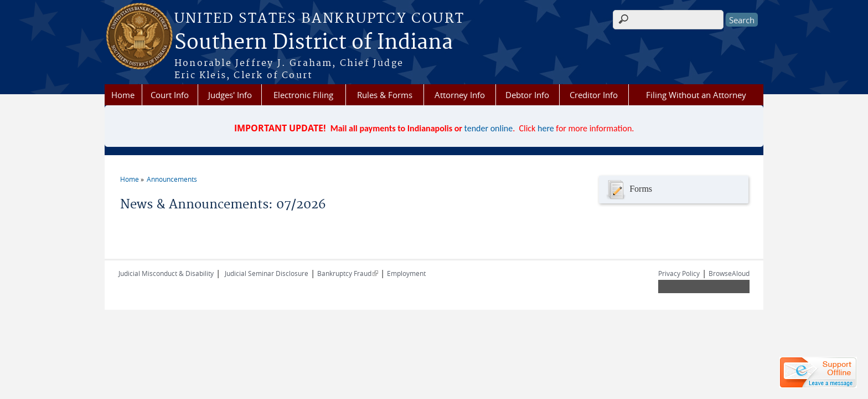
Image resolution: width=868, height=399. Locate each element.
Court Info (170, 95)
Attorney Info (460, 95)
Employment (406, 273)
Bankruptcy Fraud (348, 273)
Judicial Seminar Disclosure (267, 273)
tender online (489, 128)
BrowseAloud (729, 273)
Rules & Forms (385, 95)
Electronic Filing (303, 95)
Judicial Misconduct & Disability (166, 273)
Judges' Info (230, 95)
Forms (628, 190)
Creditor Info (594, 95)
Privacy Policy (679, 273)
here (546, 128)
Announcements (172, 179)
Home (123, 95)
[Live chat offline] (818, 372)
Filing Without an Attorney (696, 95)
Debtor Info (527, 95)
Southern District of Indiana (314, 43)
